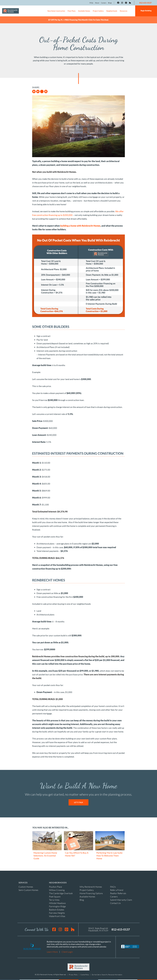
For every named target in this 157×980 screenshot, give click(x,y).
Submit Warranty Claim (121, 899)
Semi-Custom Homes (28, 889)
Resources (124, 11)
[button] (34, 91)
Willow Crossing (57, 889)
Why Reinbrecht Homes (91, 886)
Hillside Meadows (57, 903)
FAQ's (113, 886)
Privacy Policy (73, 974)
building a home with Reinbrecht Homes (80, 225)
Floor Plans (72, 11)
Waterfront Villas (57, 916)
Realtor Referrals (118, 893)
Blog (82, 899)
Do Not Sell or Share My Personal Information (107, 974)
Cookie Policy (85, 974)
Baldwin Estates (57, 909)
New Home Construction (56, 11)
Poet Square (55, 896)
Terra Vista (54, 899)
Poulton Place (55, 886)
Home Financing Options (91, 893)
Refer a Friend (117, 889)
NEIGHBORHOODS (58, 882)
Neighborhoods (112, 11)
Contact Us (115, 903)
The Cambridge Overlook (61, 893)
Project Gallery (98, 11)
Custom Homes (26, 886)
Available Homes (84, 11)
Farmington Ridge (57, 906)
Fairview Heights (57, 912)
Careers (114, 896)
